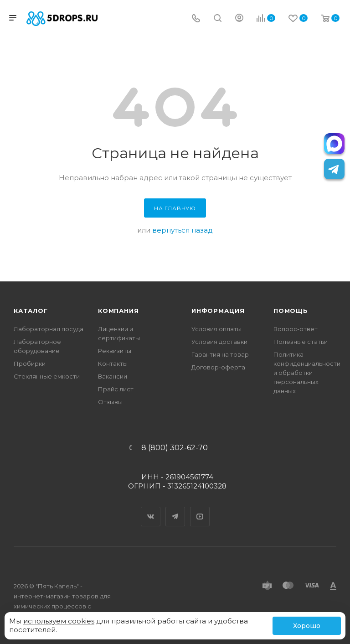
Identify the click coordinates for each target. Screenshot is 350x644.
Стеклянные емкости (47, 376)
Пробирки (30, 364)
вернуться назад (183, 230)
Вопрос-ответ (296, 329)
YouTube (200, 509)
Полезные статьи (301, 342)
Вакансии (113, 376)
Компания (118, 311)
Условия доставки (219, 342)
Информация (218, 311)
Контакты (113, 364)
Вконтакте (151, 509)
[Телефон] (196, 19)
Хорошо (307, 626)
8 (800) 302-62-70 (175, 448)
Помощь (291, 311)
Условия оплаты (216, 329)
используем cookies (59, 621)
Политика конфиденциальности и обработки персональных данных (307, 373)
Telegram (175, 509)
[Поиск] (218, 19)
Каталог (31, 311)
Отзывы (110, 402)
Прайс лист (116, 389)
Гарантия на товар (220, 354)
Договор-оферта (218, 367)
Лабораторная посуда (49, 329)
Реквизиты (115, 351)
